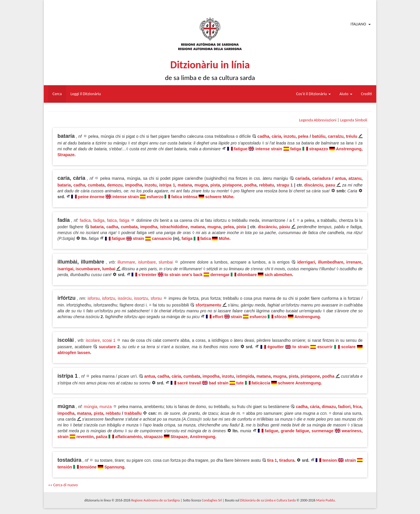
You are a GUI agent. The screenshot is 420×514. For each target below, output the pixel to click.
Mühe (224, 238)
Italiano (358, 24)
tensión (65, 467)
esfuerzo (155, 197)
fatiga (296, 149)
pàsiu (285, 227)
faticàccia (261, 383)
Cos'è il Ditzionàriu (313, 94)
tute (240, 383)
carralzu (336, 136)
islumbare (147, 262)
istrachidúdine (174, 227)
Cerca (57, 94)
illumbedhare (331, 262)
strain (139, 238)
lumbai (109, 269)
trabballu (133, 413)
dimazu (329, 407)
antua (340, 178)
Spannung (114, 467)
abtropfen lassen (74, 353)
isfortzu (109, 298)
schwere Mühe (219, 197)
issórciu (125, 298)
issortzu (141, 298)
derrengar (220, 275)
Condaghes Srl (212, 500)
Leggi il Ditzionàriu (86, 94)
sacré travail (189, 383)
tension (330, 460)
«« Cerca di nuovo (63, 485)
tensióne (88, 467)
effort (218, 317)
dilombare (247, 275)
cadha (263, 136)
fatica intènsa (184, 197)
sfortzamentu (209, 305)
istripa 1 (167, 185)
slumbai (166, 262)
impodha (134, 185)
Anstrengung (349, 149)
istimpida (245, 376)
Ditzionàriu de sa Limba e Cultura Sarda (268, 500)
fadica (85, 220)
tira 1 (272, 460)
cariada (302, 178)
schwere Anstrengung (299, 383)
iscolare (93, 340)
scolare (348, 347)
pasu (330, 185)
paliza (102, 437)
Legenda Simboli (354, 120)
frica (357, 407)
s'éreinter (147, 275)
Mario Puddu (325, 500)
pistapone (232, 185)
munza (106, 407)
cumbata (96, 185)
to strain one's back (184, 275)
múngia (90, 407)
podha (251, 185)
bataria (64, 185)
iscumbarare (88, 269)
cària (276, 136)
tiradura (287, 460)
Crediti (367, 94)
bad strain (219, 383)
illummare (126, 262)
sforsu (156, 298)
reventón (85, 437)
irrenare (354, 262)
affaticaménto (128, 437)
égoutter (276, 347)
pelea (303, 136)
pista (215, 185)
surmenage (322, 431)
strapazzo (319, 149)
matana (185, 185)
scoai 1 (109, 340)
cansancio (162, 238)
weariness (351, 431)
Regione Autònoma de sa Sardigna (155, 500)
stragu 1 (285, 185)
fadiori (344, 407)
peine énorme (91, 197)
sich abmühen (278, 275)
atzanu (355, 178)
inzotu (289, 136)
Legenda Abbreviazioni (318, 120)
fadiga (99, 220)
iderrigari (306, 262)
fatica (112, 220)
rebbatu (266, 185)
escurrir (325, 347)
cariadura (322, 178)
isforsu (93, 298)
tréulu (352, 136)
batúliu (319, 136)
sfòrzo (281, 317)
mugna (201, 185)
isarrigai (65, 269)
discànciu (314, 185)
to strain (301, 347)
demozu (115, 185)
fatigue (241, 149)
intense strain (269, 149)
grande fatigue (295, 431)
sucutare (107, 347)
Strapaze (66, 155)
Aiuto (346, 94)
